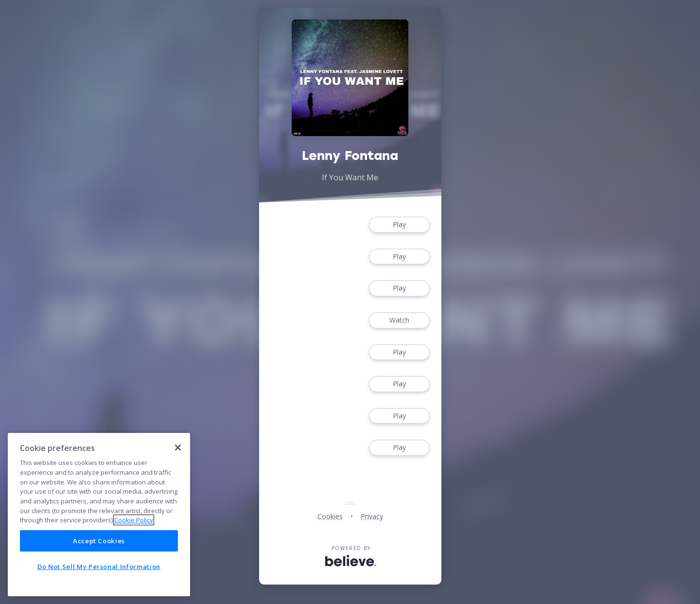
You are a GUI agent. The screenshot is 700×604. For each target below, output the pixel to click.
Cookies (330, 516)
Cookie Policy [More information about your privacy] (134, 520)
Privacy (372, 516)
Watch (399, 320)
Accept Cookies (99, 541)
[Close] (178, 448)
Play (399, 225)
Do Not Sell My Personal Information (99, 567)
